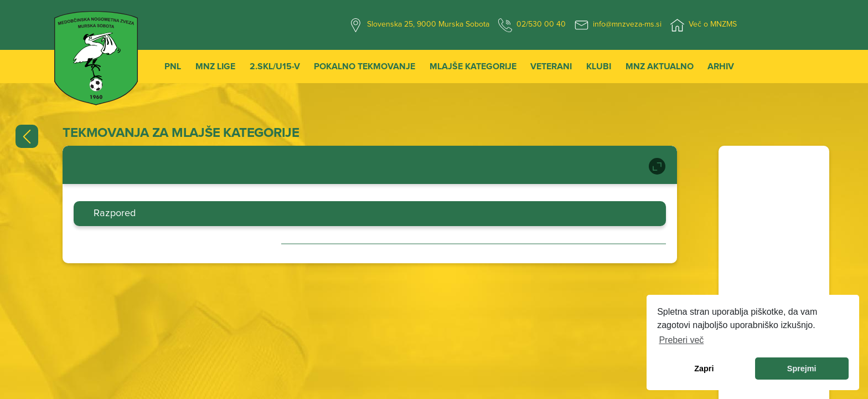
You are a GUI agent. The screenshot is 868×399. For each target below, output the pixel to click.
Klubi (599, 66)
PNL (173, 66)
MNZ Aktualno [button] (660, 66)
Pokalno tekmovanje (365, 66)
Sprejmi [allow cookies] (802, 369)
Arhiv (721, 66)
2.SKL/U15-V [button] (275, 66)
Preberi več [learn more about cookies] (681, 340)
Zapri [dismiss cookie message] (704, 369)
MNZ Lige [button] (215, 66)
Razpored (115, 213)
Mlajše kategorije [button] (473, 66)
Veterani (551, 66)
